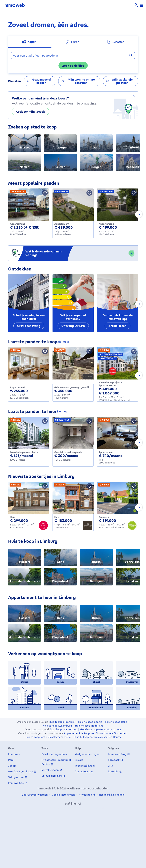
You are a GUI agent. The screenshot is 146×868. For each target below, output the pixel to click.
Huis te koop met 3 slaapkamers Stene (48, 737)
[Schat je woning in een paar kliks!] (29, 303)
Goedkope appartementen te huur (101, 729)
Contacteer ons (84, 771)
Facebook (114, 760)
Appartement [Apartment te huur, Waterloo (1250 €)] (17, 224)
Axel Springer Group (21, 771)
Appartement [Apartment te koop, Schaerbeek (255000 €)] (17, 387)
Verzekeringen (50, 770)
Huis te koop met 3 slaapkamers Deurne (98, 737)
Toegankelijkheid (85, 766)
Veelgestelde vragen (87, 754)
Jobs (11, 766)
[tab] (30, 42)
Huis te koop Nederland (89, 726)
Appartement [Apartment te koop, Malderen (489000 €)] (62, 224)
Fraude (79, 760)
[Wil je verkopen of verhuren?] (73, 303)
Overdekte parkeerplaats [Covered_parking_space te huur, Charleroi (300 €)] (68, 452)
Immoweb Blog (118, 754)
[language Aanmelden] (136, 5)
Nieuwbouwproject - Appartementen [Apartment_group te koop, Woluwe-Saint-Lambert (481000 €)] (111, 384)
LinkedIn (114, 771)
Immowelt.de (16, 783)
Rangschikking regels (111, 795)
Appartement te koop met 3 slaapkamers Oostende (95, 733)
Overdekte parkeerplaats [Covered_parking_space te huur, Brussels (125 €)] (24, 452)
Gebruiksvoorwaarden (35, 795)
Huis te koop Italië (116, 722)
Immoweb (14, 754)
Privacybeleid (87, 795)
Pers (11, 760)
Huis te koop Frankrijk (62, 722)
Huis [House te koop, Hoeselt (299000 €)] (13, 517)
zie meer (63, 342)
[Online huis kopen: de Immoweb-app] (117, 303)
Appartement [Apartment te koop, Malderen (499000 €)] (106, 224)
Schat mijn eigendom (54, 754)
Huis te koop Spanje (90, 722)
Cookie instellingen (63, 795)
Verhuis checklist (52, 776)
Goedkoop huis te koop (63, 729)
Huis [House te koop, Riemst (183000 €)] (57, 517)
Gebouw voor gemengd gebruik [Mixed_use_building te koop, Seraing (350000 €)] (72, 387)
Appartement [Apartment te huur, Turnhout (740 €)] (106, 452)
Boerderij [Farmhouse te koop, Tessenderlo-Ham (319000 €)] (104, 517)
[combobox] (73, 56)
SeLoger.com (16, 777)
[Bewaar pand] (45, 193)
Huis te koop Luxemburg (57, 726)
